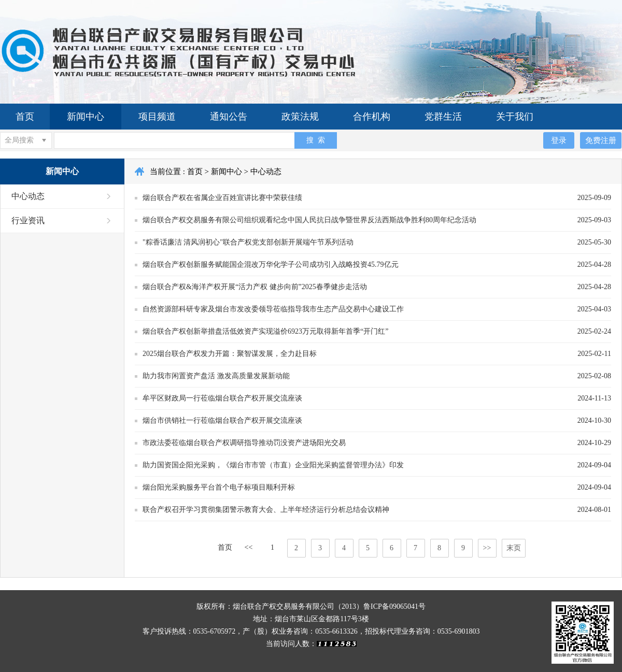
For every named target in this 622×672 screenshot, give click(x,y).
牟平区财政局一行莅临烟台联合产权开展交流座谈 (222, 398)
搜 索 (316, 140)
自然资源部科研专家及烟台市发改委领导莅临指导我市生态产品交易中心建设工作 (273, 309)
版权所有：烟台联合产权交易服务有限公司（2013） (280, 606)
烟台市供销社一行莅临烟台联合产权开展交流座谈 (222, 420)
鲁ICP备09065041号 (394, 606)
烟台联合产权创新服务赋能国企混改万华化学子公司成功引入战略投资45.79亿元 (271, 264)
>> (487, 548)
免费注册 (601, 140)
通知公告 (229, 117)
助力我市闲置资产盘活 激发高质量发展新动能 (216, 376)
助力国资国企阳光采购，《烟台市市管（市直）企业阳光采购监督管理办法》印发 (273, 465)
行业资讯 (28, 220)
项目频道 (157, 117)
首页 (25, 117)
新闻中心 (86, 117)
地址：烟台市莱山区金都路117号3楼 (311, 619)
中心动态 (28, 196)
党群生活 (443, 117)
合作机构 (372, 117)
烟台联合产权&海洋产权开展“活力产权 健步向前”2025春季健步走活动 (255, 287)
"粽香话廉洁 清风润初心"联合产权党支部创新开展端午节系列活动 (248, 242)
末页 (514, 548)
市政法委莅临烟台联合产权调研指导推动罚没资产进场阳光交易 (244, 443)
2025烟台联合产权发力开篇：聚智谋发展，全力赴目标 (230, 354)
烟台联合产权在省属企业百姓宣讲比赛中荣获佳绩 (222, 198)
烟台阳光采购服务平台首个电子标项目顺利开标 (219, 487)
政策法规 (300, 117)
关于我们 (515, 117)
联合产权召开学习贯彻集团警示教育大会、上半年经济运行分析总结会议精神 (266, 510)
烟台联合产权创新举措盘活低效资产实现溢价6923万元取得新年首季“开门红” (265, 331)
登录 (559, 140)
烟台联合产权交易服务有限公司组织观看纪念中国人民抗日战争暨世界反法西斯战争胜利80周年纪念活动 (309, 220)
